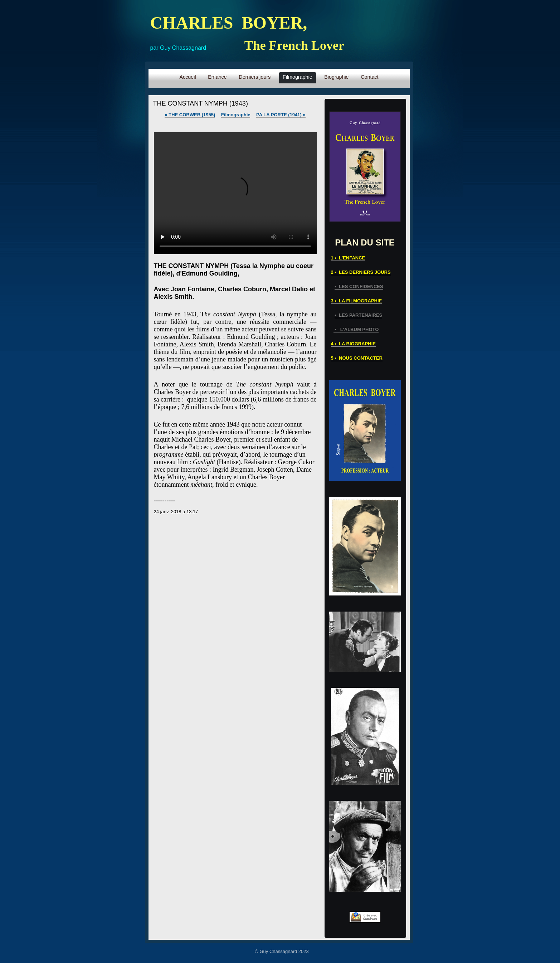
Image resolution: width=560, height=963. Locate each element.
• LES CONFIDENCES (359, 286)
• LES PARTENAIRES (358, 315)
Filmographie (236, 115)
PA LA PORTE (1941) (281, 115)
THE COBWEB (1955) (190, 115)
